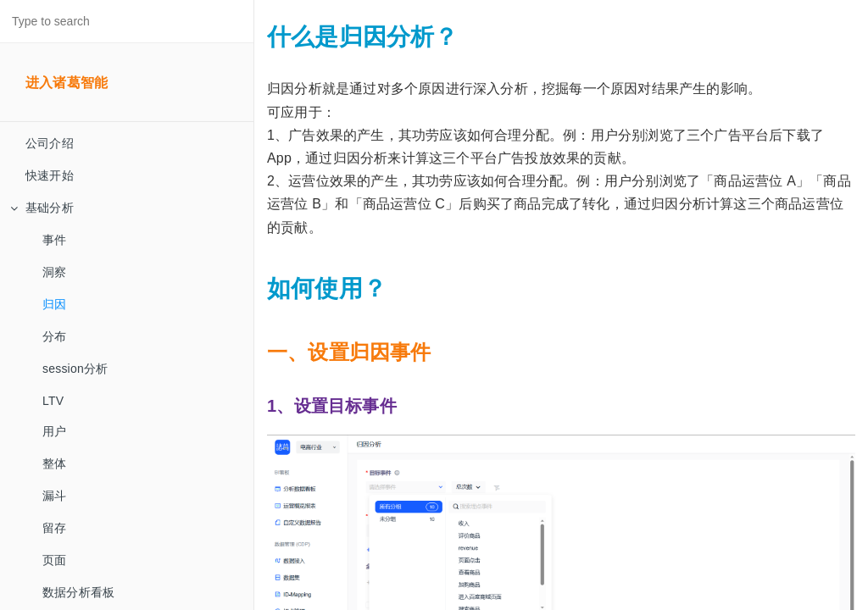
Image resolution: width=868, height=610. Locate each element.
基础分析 (42, 208)
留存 (54, 528)
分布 (54, 336)
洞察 (54, 272)
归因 (54, 304)
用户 (54, 431)
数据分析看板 (78, 592)
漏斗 (54, 496)
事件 (54, 240)
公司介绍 (50, 143)
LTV (53, 401)
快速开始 (50, 175)
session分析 (75, 369)
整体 (54, 463)
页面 (54, 560)
